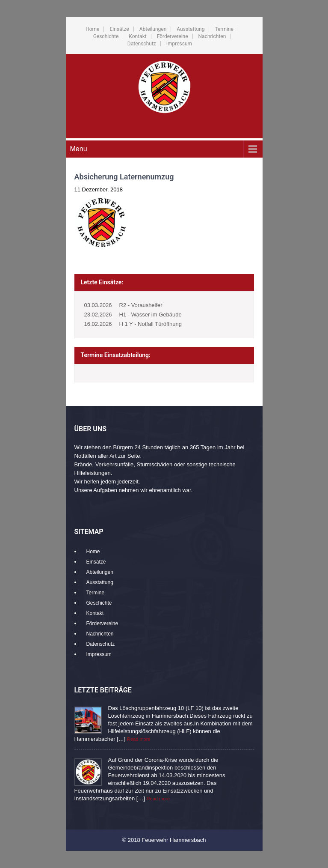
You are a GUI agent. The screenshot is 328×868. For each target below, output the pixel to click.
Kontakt (137, 36)
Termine (224, 29)
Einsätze (119, 29)
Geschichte (106, 36)
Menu (79, 149)
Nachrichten (212, 36)
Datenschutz (142, 44)
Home (92, 29)
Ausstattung (191, 29)
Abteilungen (153, 29)
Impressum (179, 44)
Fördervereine (173, 36)
